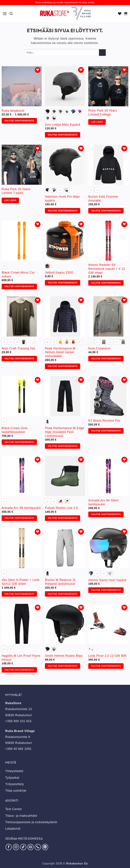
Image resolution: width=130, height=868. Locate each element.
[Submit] (102, 53)
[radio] (47, 112)
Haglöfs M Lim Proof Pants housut (21, 658)
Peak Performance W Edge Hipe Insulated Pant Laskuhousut (65, 432)
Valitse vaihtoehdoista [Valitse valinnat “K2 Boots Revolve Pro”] (106, 431)
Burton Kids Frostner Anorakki (103, 199)
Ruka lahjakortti (13, 111)
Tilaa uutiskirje (16, 791)
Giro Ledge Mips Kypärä (62, 125)
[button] (5, 14)
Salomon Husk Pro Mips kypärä (62, 199)
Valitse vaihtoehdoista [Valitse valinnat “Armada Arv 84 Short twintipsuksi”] (106, 514)
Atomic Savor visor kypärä (107, 580)
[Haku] (11, 14)
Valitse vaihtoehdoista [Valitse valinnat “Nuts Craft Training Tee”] (19, 359)
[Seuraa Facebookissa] (9, 847)
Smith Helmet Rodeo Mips (64, 656)
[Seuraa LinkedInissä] (45, 847)
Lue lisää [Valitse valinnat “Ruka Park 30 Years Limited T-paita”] (10, 200)
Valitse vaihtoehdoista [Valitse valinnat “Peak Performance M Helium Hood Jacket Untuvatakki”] (63, 366)
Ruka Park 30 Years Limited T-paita (16, 191)
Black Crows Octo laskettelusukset (15, 430)
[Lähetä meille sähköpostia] (31, 847)
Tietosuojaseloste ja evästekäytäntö (31, 822)
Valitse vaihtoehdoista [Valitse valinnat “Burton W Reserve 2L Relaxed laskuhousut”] (63, 594)
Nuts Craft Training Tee (18, 348)
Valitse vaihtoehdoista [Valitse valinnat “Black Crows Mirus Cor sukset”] (19, 286)
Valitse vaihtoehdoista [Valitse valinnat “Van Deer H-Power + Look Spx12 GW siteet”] (19, 594)
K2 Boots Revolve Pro (104, 421)
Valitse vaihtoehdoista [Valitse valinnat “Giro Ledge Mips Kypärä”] (63, 135)
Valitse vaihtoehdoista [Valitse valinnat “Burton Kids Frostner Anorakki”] (106, 211)
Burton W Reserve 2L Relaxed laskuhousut (60, 582)
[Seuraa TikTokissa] (23, 847)
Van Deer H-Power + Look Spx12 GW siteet (21, 582)
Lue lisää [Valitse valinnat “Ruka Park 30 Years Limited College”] (97, 122)
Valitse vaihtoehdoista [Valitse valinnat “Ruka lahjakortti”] (19, 121)
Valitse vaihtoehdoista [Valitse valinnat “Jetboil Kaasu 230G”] (63, 283)
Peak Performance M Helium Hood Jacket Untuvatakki (60, 352)
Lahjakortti (13, 829)
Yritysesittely (15, 784)
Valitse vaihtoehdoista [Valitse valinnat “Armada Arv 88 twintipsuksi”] (19, 518)
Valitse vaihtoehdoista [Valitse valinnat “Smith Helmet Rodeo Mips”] (63, 666)
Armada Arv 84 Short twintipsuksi (103, 502)
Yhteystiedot (14, 771)
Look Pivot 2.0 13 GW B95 (108, 656)
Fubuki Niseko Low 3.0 (61, 508)
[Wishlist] (120, 14)
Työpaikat (12, 778)
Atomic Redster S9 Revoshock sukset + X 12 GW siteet (107, 269)
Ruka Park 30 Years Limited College (103, 112)
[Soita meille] (38, 847)
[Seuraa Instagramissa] (16, 847)
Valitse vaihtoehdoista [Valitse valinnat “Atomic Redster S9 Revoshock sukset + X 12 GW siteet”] (106, 283)
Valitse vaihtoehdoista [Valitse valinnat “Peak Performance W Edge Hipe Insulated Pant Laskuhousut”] (63, 446)
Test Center (14, 809)
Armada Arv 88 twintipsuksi (21, 508)
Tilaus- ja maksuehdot (21, 816)
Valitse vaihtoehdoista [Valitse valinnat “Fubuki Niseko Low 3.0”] (63, 518)
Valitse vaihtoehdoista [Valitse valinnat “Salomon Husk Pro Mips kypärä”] (63, 211)
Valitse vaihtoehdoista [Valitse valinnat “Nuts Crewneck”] (106, 359)
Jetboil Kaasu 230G (59, 273)
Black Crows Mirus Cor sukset (18, 274)
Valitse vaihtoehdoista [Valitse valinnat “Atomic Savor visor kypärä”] (106, 590)
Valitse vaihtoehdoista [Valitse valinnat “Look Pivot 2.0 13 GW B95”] (106, 666)
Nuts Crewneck (99, 348)
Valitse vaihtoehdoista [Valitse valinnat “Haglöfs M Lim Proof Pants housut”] (19, 670)
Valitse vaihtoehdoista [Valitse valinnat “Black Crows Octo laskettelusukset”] (19, 442)
